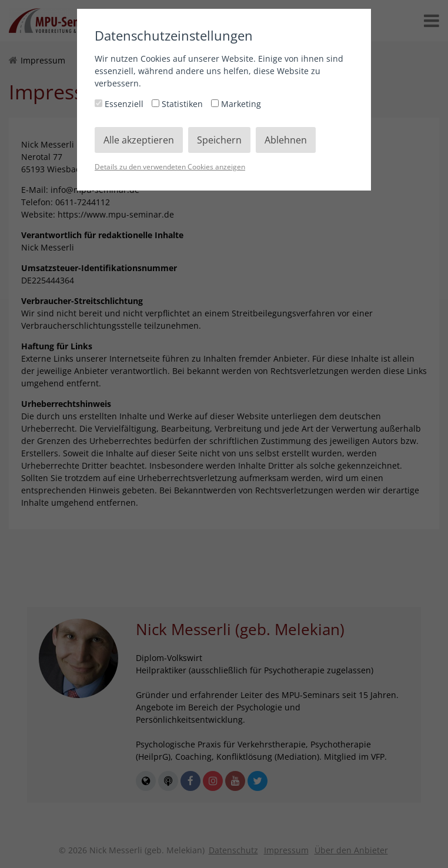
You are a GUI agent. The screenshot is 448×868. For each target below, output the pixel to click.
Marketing (236, 104)
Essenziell (120, 104)
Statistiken (178, 104)
